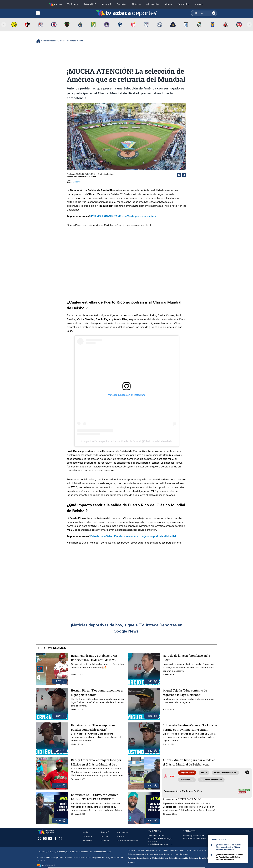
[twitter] (39, 840)
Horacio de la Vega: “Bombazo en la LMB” (186, 658)
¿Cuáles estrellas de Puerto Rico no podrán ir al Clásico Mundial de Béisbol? (228, 847)
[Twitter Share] (184, 175)
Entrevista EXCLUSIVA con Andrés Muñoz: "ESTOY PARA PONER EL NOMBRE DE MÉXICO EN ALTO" (95, 797)
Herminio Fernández (87, 177)
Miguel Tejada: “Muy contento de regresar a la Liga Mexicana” (185, 693)
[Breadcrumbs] (39, 41)
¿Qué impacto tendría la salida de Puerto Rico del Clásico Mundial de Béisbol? (229, 857)
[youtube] (50, 840)
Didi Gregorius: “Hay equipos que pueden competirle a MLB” (93, 727)
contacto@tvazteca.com (194, 836)
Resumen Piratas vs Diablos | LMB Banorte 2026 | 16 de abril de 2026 (94, 658)
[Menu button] (49, 13)
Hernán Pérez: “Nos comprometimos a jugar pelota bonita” (97, 693)
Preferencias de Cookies (157, 850)
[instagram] (45, 840)
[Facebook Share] (179, 175)
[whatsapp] (60, 839)
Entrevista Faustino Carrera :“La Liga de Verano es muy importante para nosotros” (190, 727)
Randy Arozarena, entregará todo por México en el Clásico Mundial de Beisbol (96, 762)
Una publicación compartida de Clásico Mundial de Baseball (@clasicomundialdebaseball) (127, 441)
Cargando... (78, 182)
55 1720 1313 (188, 839)
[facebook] (55, 840)
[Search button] (214, 13)
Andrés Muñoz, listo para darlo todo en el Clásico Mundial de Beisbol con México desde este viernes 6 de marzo (189, 762)
